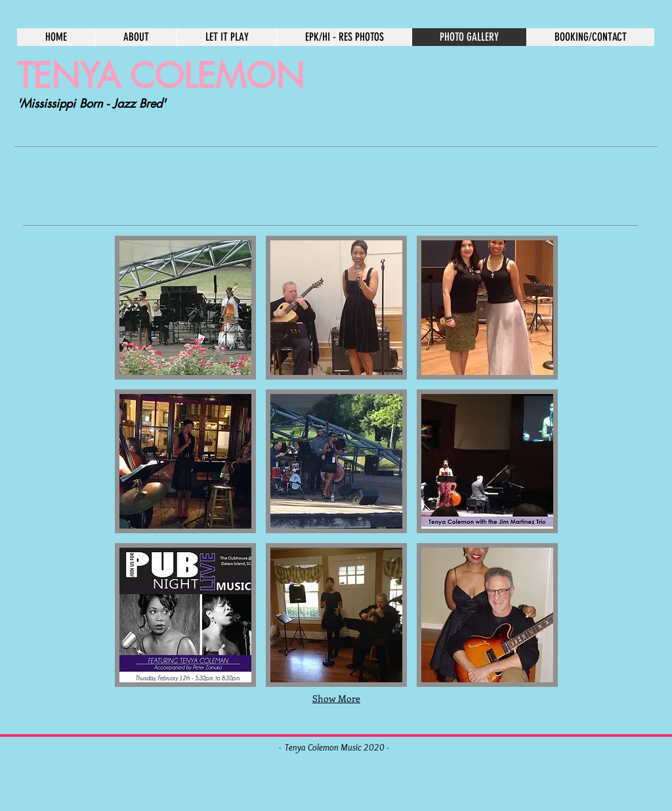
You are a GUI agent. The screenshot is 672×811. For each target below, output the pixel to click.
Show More (336, 698)
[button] (185, 308)
